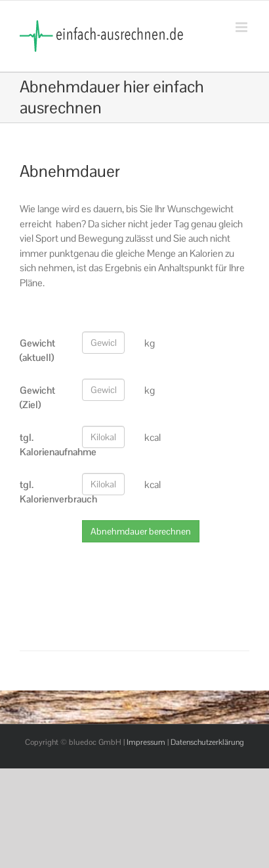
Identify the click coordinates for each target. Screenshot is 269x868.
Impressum (146, 742)
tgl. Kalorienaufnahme (46, 445)
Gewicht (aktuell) (37, 350)
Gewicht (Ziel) (37, 398)
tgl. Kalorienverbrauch (46, 492)
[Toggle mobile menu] (242, 27)
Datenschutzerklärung (207, 742)
